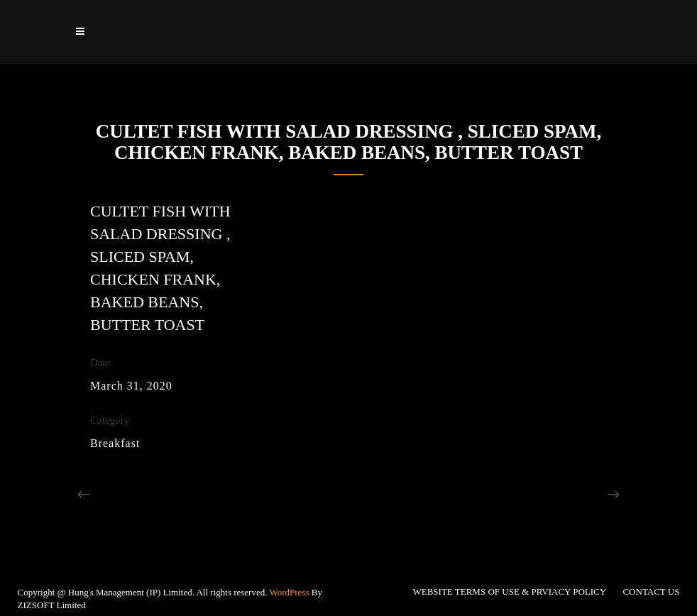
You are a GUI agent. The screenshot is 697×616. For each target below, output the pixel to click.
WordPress (290, 592)
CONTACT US (651, 592)
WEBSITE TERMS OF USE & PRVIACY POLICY (509, 592)
